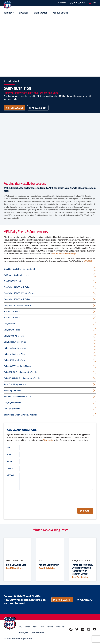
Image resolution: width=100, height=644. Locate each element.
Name (9, 448)
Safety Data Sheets (37, 633)
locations (50, 627)
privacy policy (60, 627)
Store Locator (15, 108)
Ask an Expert (38, 108)
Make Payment (23, 633)
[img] (7, 5)
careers (28, 627)
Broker (35, 627)
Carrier (42, 627)
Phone (10, 462)
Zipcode (10, 468)
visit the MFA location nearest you (65, 254)
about (20, 627)
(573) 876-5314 (88, 261)
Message (11, 475)
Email (9, 455)
